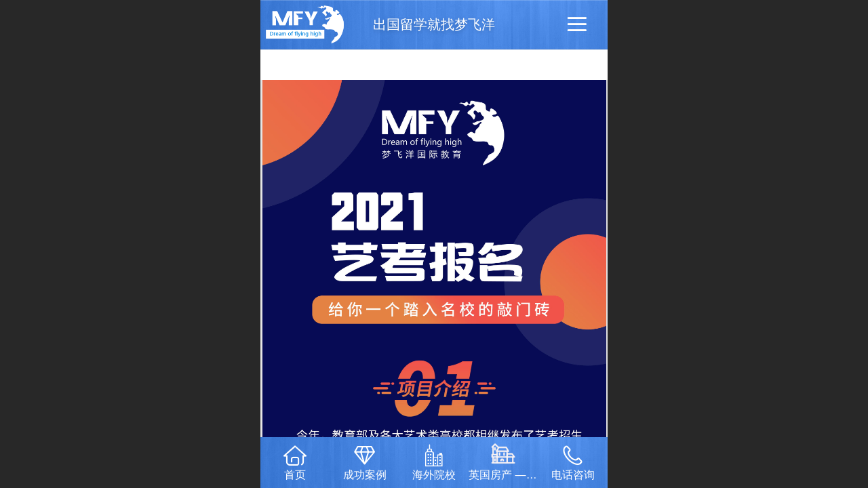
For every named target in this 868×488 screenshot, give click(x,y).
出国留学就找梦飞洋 (434, 24)
